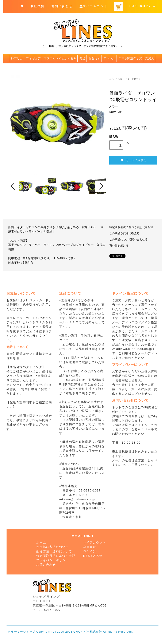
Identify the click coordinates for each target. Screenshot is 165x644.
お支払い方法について (53, 547)
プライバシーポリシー (53, 560)
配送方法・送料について (54, 551)
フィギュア (33, 58)
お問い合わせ (62, 6)
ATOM (98, 556)
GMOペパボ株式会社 (88, 632)
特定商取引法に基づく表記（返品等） (133, 227)
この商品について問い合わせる (128, 240)
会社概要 (37, 6)
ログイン (90, 551)
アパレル (109, 58)
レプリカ (17, 58)
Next (101, 186)
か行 (112, 79)
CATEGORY (143, 6)
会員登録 (90, 547)
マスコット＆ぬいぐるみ (60, 58)
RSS (87, 556)
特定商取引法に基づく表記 (56, 556)
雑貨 (82, 58)
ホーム (41, 542)
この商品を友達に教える (124, 233)
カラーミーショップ (22, 632)
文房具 (150, 58)
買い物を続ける (119, 246)
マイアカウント (95, 6)
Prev (14, 186)
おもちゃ (94, 58)
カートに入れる (133, 160)
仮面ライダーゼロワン (129, 79)
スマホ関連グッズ (130, 58)
